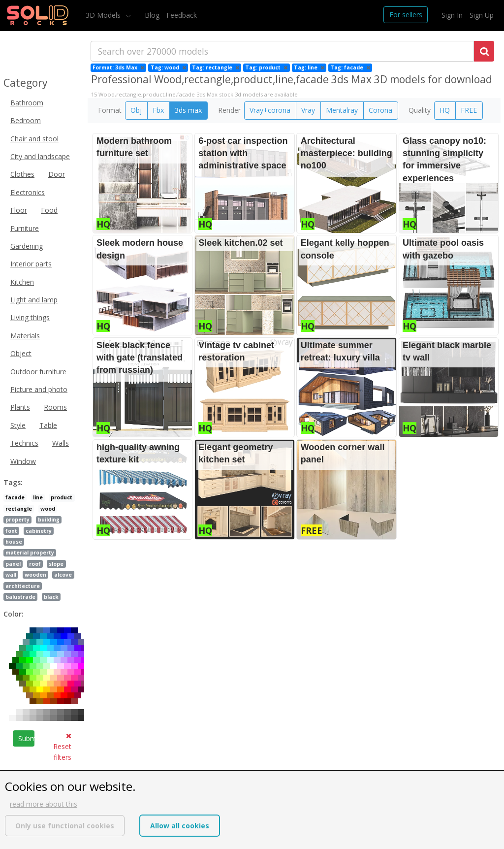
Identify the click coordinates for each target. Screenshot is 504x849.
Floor (19, 210)
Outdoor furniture (38, 372)
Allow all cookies (180, 826)
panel (13, 564)
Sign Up (482, 15)
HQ (445, 110)
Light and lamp (34, 300)
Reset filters (62, 747)
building (49, 520)
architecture (23, 586)
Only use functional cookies (65, 826)
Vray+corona (270, 110)
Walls (61, 443)
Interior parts (31, 264)
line (38, 497)
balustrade (20, 597)
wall (11, 575)
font (11, 531)
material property (30, 553)
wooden (35, 575)
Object (21, 353)
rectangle (19, 509)
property (17, 520)
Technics (24, 443)
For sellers (406, 15)
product (62, 497)
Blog (152, 15)
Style (18, 425)
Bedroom (26, 120)
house (14, 542)
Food (49, 210)
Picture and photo (39, 389)
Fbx (158, 110)
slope (56, 564)
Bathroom (27, 103)
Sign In (452, 15)
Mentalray (342, 110)
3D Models (104, 15)
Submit (26, 738)
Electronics (28, 192)
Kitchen (22, 282)
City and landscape (40, 156)
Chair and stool (34, 139)
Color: (14, 614)
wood (48, 509)
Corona (380, 110)
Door (57, 174)
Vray (308, 110)
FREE (469, 110)
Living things (30, 317)
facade (15, 497)
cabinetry (39, 531)
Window (23, 461)
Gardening (27, 246)
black (51, 597)
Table (48, 425)
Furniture (25, 228)
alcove (63, 575)
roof (35, 564)
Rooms (55, 407)
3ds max (188, 110)
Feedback (182, 15)
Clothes (22, 174)
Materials (25, 336)
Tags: (13, 482)
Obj (136, 110)
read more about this (44, 804)
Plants (20, 407)
